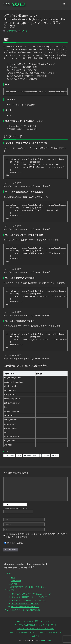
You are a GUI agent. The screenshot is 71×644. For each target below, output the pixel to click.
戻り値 (14, 584)
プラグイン (23, 31)
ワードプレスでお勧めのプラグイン (22, 632)
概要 (9, 573)
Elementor (11, 31)
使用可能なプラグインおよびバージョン (29, 587)
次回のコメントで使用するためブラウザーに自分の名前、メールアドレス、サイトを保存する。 (36, 535)
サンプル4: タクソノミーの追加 (25, 603)
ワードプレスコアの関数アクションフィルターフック (36, 625)
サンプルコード (14, 590)
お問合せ (36, 636)
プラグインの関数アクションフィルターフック (35, 629)
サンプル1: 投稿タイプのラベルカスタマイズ (31, 594)
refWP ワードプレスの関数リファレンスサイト (36, 621)
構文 (13, 578)
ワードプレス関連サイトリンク (51, 632)
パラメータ (16, 581)
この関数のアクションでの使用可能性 (23, 610)
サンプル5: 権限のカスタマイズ (25, 607)
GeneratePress (46, 640)
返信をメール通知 (13, 543)
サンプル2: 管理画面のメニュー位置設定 (29, 597)
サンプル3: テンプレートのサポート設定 (29, 600)
